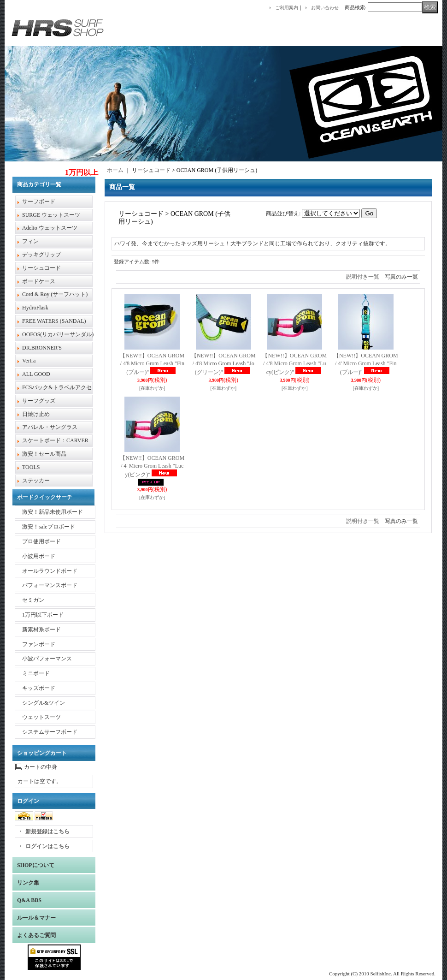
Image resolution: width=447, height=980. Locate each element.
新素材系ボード (41, 630)
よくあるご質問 (36, 935)
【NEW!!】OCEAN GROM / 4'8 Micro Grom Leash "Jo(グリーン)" (223, 364)
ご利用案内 (287, 8)
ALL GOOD (36, 374)
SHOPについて (36, 865)
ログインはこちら (47, 846)
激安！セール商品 (44, 454)
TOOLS (31, 467)
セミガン (33, 600)
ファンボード (39, 644)
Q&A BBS (29, 900)
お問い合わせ (325, 8)
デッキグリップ (41, 255)
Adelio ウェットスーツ (50, 228)
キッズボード (39, 688)
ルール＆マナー (36, 918)
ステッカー (36, 481)
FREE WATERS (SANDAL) (54, 321)
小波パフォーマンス (47, 659)
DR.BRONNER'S (42, 348)
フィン (30, 241)
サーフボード (39, 202)
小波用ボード (39, 556)
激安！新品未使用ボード (53, 512)
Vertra (29, 361)
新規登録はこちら (47, 832)
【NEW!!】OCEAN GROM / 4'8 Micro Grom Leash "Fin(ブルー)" (152, 364)
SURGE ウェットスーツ (51, 215)
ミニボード (36, 673)
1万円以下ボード (43, 615)
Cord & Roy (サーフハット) (55, 294)
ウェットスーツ (41, 717)
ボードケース (39, 281)
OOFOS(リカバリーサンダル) (58, 334)
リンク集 (28, 883)
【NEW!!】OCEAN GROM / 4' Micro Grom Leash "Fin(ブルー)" (366, 364)
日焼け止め (36, 414)
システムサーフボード (50, 732)
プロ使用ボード (41, 541)
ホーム (115, 170)
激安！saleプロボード (49, 527)
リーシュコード (41, 268)
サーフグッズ (39, 401)
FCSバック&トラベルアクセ (57, 387)
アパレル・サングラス (50, 427)
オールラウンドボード (50, 571)
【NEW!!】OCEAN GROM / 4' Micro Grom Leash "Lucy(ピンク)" (152, 466)
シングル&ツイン (44, 703)
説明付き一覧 (363, 277)
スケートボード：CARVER (55, 440)
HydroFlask (35, 308)
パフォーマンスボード (50, 585)
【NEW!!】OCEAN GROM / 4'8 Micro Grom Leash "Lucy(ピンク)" (294, 364)
